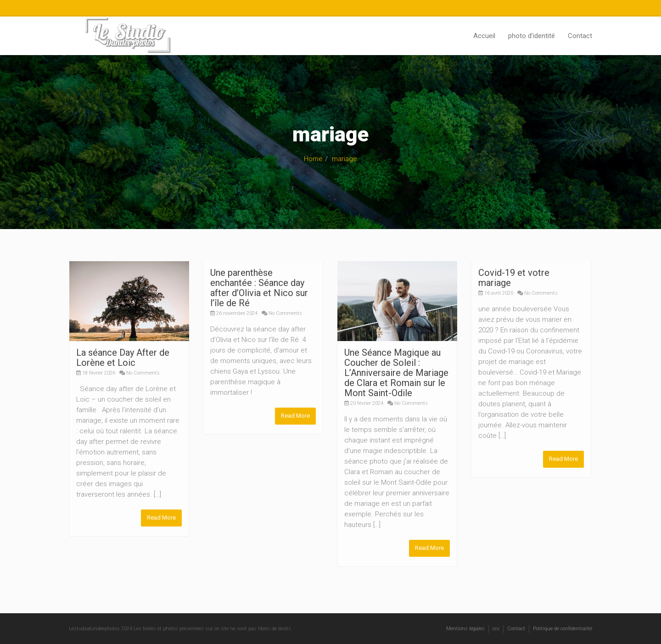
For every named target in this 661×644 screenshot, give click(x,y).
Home (313, 159)
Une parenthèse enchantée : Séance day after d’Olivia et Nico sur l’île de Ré (259, 288)
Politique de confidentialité (563, 628)
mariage (345, 159)
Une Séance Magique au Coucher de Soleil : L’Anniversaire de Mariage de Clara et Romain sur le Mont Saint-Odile (396, 373)
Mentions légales (465, 628)
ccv (496, 628)
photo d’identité (532, 36)
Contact (580, 36)
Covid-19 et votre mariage (514, 278)
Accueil (484, 36)
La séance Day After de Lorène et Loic (123, 358)
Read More (161, 518)
